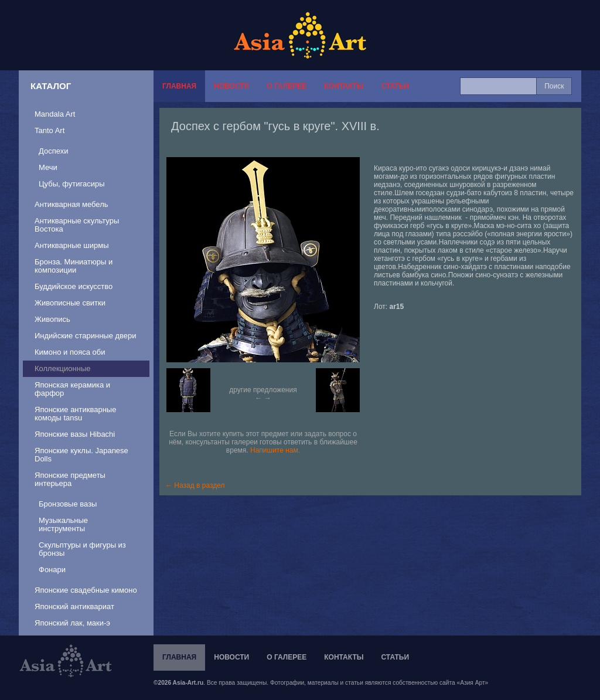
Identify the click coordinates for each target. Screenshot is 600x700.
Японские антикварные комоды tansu (75, 414)
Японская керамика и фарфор (72, 389)
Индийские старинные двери (86, 336)
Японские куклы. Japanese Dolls (81, 455)
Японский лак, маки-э (72, 623)
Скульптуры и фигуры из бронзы (82, 549)
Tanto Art (50, 130)
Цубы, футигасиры (72, 184)
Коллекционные (62, 368)
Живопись (52, 319)
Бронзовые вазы (68, 504)
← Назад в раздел (195, 485)
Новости (231, 86)
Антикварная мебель (71, 204)
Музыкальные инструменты (63, 524)
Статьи (395, 86)
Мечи (48, 167)
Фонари (52, 570)
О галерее (287, 86)
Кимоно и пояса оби (70, 352)
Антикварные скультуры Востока (77, 225)
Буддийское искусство (74, 286)
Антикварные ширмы (72, 245)
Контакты (344, 86)
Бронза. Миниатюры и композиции (74, 266)
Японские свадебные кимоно (86, 590)
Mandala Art (55, 114)
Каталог (51, 86)
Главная (179, 86)
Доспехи (53, 151)
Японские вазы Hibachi (75, 434)
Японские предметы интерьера (70, 479)
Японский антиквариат (74, 606)
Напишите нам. (275, 450)
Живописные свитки (70, 303)
